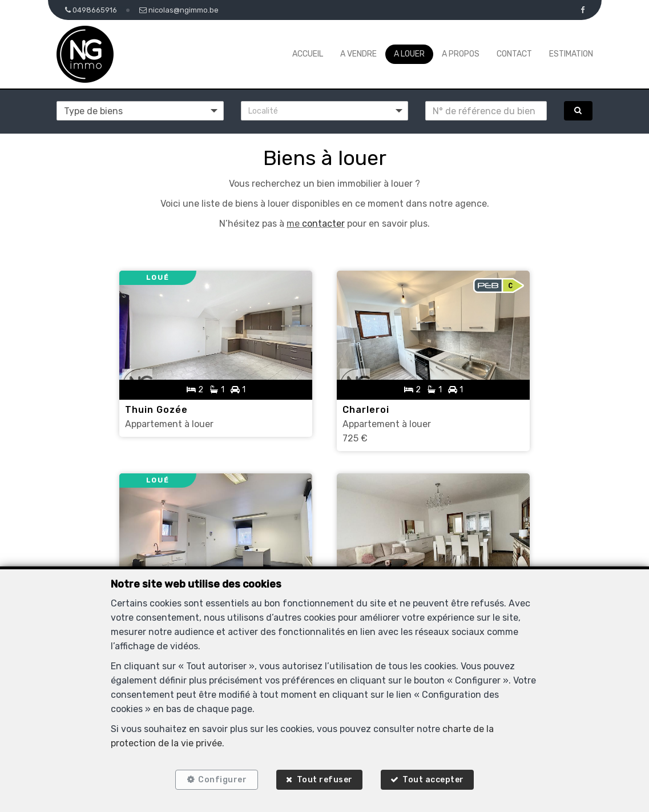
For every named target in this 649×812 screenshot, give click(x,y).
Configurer (221, 779)
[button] (325, 111)
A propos (461, 54)
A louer (409, 54)
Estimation (571, 54)
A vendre (358, 54)
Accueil (308, 54)
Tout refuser (325, 779)
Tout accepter (434, 779)
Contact (514, 54)
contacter (322, 224)
